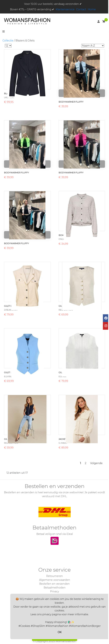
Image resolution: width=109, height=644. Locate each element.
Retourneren (54, 576)
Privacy (54, 591)
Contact (81, 9)
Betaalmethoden (55, 588)
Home (92, 9)
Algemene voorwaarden (55, 580)
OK (60, 632)
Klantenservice (65, 9)
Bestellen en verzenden (54, 584)
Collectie (8, 41)
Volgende (96, 463)
